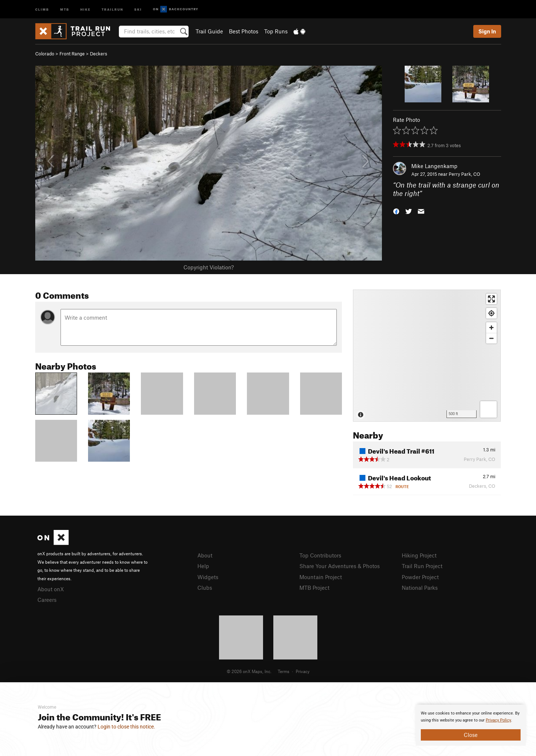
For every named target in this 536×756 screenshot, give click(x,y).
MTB (65, 9)
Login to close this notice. (126, 727)
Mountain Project (321, 577)
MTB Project (314, 588)
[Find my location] (491, 313)
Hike (85, 9)
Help (203, 566)
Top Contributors (320, 555)
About (205, 555)
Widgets (208, 577)
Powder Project (420, 577)
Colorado (45, 54)
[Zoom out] (491, 338)
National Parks (420, 588)
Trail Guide (209, 31)
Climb (42, 9)
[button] (396, 210)
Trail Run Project (422, 566)
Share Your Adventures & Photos (340, 566)
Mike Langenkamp (434, 166)
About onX (51, 589)
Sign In (487, 31)
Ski (138, 9)
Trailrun (112, 9)
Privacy (303, 671)
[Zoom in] (491, 328)
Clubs (205, 588)
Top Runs (276, 31)
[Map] (427, 356)
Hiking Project (419, 555)
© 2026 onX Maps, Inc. (249, 671)
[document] (471, 725)
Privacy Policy (498, 720)
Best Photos (244, 31)
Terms (284, 671)
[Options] (488, 409)
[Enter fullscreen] (491, 299)
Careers (47, 600)
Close (471, 735)
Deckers (99, 54)
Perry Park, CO (464, 174)
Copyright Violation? (209, 267)
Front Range (72, 54)
